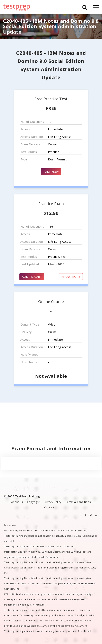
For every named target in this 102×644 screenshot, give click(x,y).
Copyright (33, 502)
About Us (17, 502)
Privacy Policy (53, 502)
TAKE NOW (51, 172)
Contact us (51, 507)
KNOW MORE (71, 277)
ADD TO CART (32, 277)
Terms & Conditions (78, 502)
